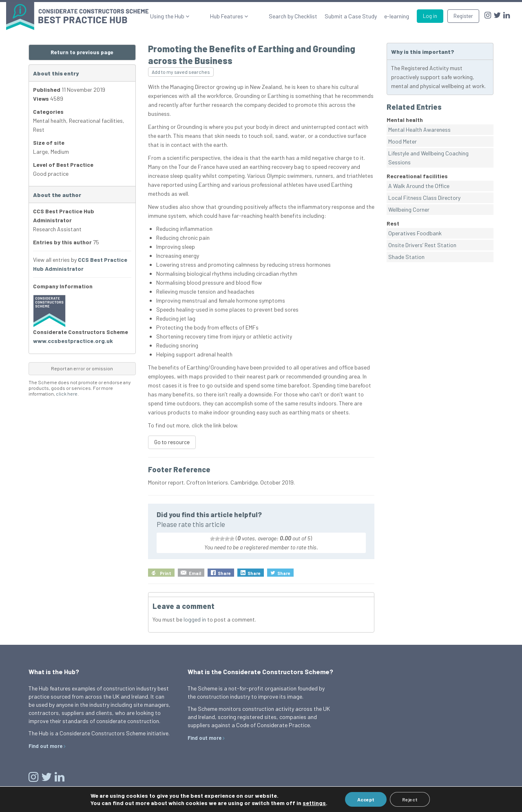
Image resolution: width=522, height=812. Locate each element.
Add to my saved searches (181, 72)
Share (224, 573)
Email (195, 573)
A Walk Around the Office (419, 186)
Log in (430, 16)
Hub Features (241, 16)
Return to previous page (82, 52)
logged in (195, 619)
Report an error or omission (82, 368)
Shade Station (406, 257)
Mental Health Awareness (419, 129)
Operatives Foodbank (415, 233)
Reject (410, 799)
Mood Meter (403, 141)
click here (67, 394)
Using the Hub (195, 16)
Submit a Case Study (351, 16)
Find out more (45, 746)
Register (463, 16)
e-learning (397, 16)
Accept (366, 799)
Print (166, 573)
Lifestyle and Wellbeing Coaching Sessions (428, 158)
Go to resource (172, 442)
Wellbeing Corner (409, 209)
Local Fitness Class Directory (424, 198)
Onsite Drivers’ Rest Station (422, 245)
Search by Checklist (293, 16)
